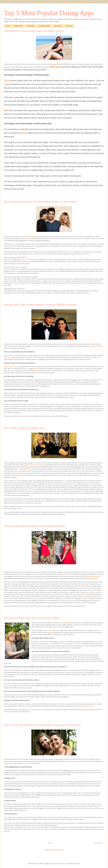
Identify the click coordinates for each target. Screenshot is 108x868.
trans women (32, 827)
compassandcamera (58, 864)
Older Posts (98, 843)
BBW (6, 110)
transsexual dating (34, 465)
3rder (26, 257)
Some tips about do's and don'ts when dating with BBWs (35, 526)
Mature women (9, 367)
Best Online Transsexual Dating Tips (24, 428)
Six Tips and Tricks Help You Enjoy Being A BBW (32, 618)
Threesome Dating (44, 26)
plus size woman (94, 576)
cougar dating (96, 346)
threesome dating (31, 236)
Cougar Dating (18, 26)
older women (13, 355)
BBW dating (56, 67)
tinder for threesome (27, 259)
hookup (24, 133)
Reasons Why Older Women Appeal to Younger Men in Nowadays (40, 305)
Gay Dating (69, 26)
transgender (64, 827)
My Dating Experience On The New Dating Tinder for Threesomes (40, 202)
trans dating (81, 471)
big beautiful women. (87, 706)
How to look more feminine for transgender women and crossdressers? (42, 725)
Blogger (77, 864)
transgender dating (25, 469)
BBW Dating (30, 26)
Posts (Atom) (59, 850)
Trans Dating (58, 26)
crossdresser (26, 763)
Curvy (7, 81)
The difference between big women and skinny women (34, 31)
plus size (49, 630)
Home (8, 26)
